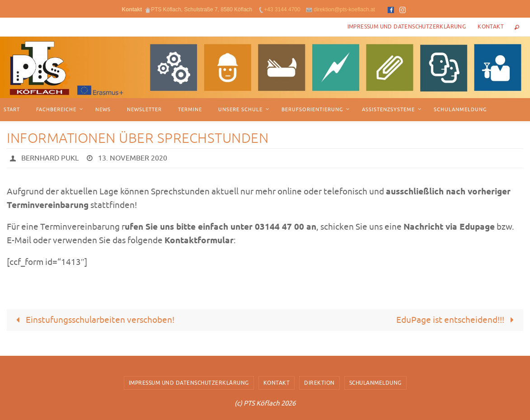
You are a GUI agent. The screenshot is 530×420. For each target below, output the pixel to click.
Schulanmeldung (375, 383)
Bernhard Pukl (50, 158)
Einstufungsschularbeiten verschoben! (93, 320)
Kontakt (491, 27)
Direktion (319, 383)
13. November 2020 (133, 158)
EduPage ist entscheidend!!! (457, 320)
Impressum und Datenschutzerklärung (407, 27)
